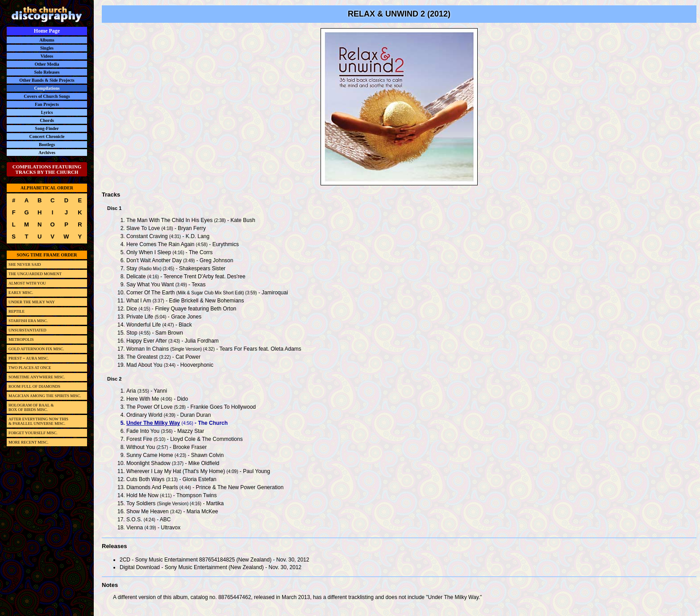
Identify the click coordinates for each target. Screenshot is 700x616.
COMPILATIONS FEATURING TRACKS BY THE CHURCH (47, 169)
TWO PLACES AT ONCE (30, 368)
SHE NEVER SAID (25, 264)
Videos (47, 56)
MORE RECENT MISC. (29, 442)
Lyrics (47, 112)
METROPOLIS (21, 339)
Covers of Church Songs (47, 96)
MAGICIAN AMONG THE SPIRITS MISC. (45, 396)
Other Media (47, 64)
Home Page (47, 31)
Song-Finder (47, 128)
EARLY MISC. (21, 293)
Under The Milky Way (153, 423)
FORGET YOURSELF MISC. (33, 433)
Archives (47, 153)
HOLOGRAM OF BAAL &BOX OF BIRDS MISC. (31, 407)
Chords (47, 120)
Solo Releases (47, 72)
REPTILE (17, 311)
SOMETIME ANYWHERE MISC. (37, 377)
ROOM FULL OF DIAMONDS (34, 386)
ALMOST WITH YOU (27, 283)
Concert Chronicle (47, 136)
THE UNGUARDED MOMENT (35, 274)
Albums (47, 40)
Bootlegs (47, 145)
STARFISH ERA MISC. (28, 321)
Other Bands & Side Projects (47, 80)
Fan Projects (47, 104)
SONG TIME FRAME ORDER (47, 255)
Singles (47, 48)
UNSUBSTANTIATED (27, 330)
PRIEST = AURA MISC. (29, 358)
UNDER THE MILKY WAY (32, 302)
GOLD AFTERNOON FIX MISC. (36, 349)
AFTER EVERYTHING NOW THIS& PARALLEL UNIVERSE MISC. (38, 421)
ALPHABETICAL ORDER (47, 188)
